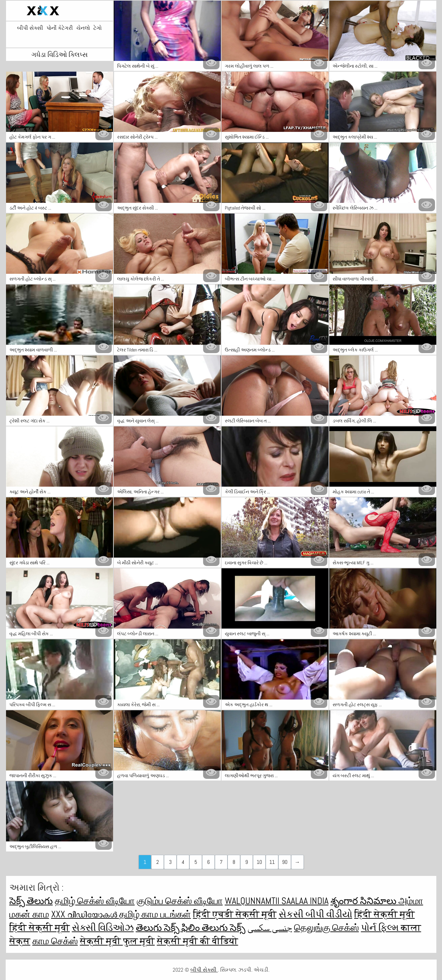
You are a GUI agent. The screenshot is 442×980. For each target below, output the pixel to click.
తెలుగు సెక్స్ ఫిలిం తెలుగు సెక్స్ (191, 928)
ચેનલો (83, 28)
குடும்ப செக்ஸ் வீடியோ (180, 901)
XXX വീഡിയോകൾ (85, 914)
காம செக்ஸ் (55, 941)
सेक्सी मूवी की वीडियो (198, 941)
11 (272, 862)
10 (259, 862)
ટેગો (98, 28)
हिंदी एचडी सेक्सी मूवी (235, 914)
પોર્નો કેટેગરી (60, 28)
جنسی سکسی (270, 928)
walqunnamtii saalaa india (277, 901)
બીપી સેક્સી (30, 28)
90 (285, 862)
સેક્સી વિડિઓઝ (103, 928)
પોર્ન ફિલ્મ (381, 928)
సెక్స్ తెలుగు (31, 901)
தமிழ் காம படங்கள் (155, 914)
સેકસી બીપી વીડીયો (316, 914)
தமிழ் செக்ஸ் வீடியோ (95, 901)
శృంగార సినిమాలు (365, 901)
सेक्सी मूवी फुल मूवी (117, 941)
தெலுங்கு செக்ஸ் (327, 928)
